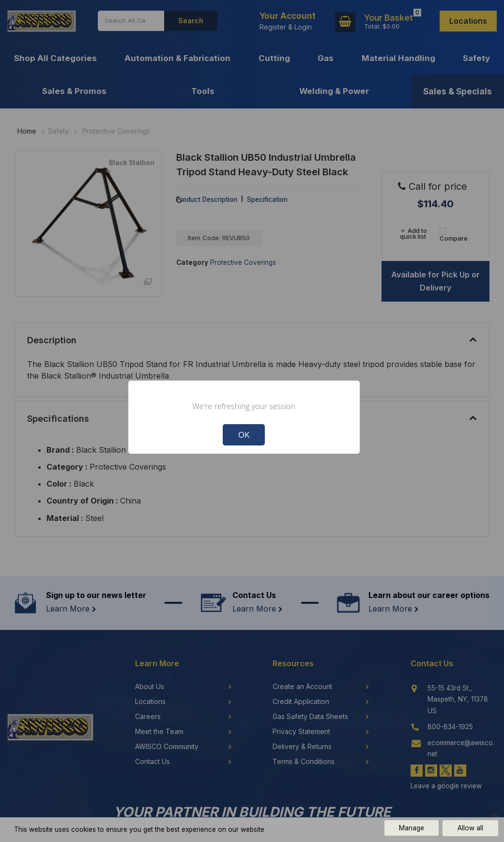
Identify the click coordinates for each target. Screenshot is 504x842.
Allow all (470, 828)
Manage (412, 828)
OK (244, 435)
